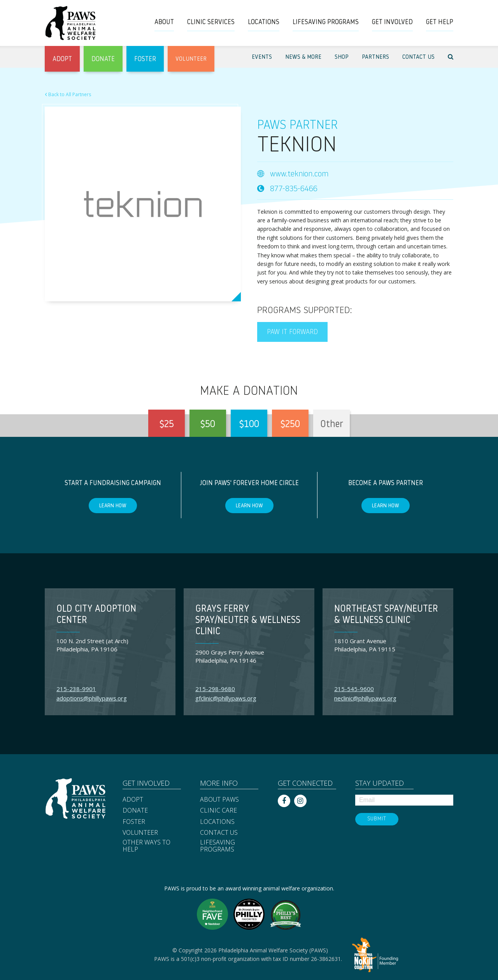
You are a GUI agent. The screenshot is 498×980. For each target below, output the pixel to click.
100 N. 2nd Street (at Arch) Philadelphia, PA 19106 (92, 645)
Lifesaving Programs (217, 846)
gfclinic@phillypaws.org (226, 698)
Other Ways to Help (146, 846)
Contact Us (219, 833)
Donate (135, 811)
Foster (134, 822)
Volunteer (140, 833)
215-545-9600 (354, 689)
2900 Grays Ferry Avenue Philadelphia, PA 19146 (230, 656)
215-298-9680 (215, 689)
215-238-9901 (76, 689)
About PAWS (219, 800)
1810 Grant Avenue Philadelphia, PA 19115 (365, 645)
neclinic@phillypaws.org (365, 698)
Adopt (133, 800)
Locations (217, 822)
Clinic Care (218, 811)
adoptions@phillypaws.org (92, 698)
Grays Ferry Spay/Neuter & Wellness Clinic (248, 621)
